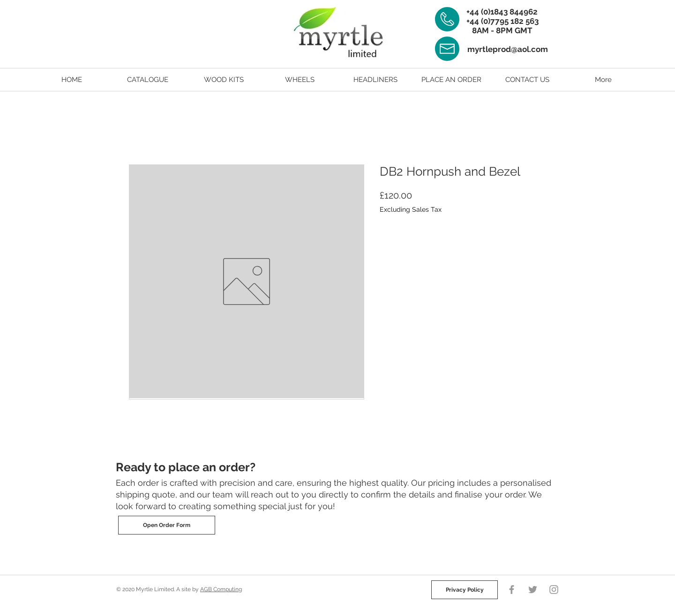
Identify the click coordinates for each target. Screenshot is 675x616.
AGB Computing (221, 589)
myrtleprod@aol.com (508, 49)
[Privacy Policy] (465, 590)
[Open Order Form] (167, 525)
